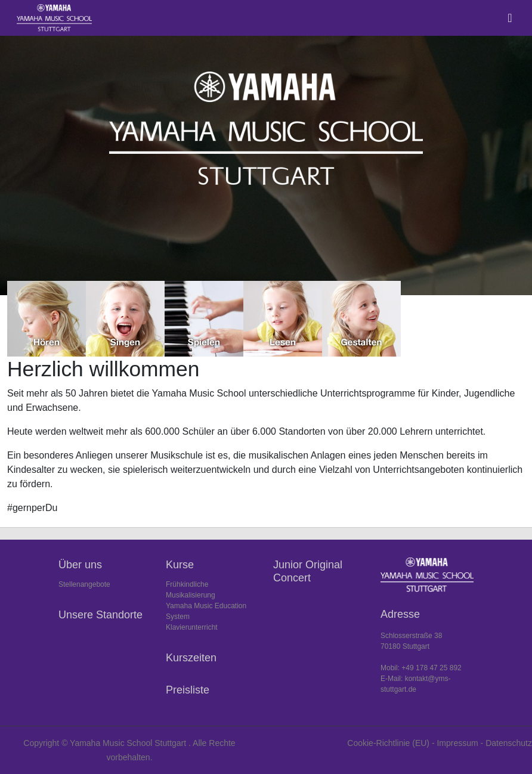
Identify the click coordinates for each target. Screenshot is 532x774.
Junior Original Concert (308, 571)
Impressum (457, 743)
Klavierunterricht (192, 627)
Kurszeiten (191, 658)
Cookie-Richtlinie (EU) (388, 743)
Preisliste (188, 690)
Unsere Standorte (100, 615)
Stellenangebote (84, 584)
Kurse (180, 565)
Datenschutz (509, 743)
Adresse (400, 614)
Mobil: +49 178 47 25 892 (421, 668)
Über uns (80, 565)
